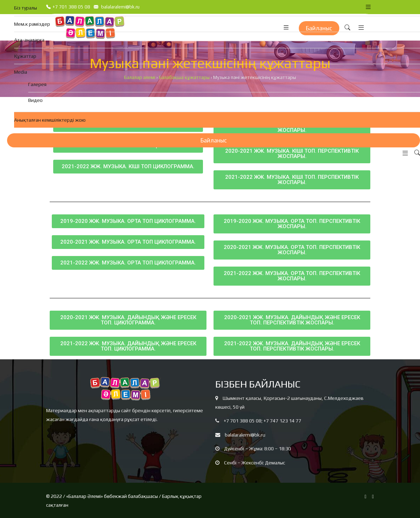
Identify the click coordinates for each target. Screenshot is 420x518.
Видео (35, 100)
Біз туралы (26, 8)
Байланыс (214, 140)
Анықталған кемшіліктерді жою (50, 120)
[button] (403, 153)
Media (21, 72)
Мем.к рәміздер (32, 24)
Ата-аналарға (29, 40)
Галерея (37, 84)
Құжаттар (25, 56)
